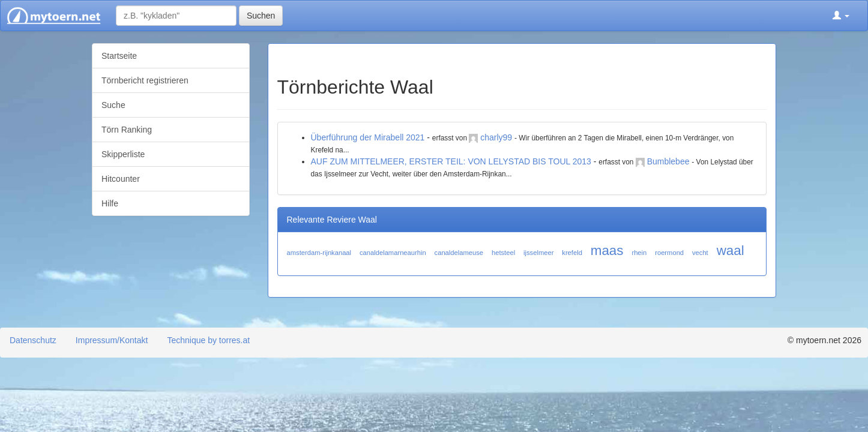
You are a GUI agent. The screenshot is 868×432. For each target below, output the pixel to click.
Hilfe (110, 203)
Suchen (261, 16)
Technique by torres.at (208, 340)
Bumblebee (668, 161)
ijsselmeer (538, 253)
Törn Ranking (127, 130)
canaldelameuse (459, 253)
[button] (841, 16)
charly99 (496, 137)
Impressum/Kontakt (112, 340)
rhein (639, 253)
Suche (113, 105)
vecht (700, 253)
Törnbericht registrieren (145, 80)
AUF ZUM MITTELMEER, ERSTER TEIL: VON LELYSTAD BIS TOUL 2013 (451, 161)
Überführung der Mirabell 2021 (368, 137)
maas (607, 250)
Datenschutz (33, 340)
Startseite (119, 56)
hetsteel (503, 253)
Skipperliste (123, 154)
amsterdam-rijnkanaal (319, 253)
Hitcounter (121, 179)
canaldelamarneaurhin (393, 253)
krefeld (572, 253)
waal (731, 250)
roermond (669, 253)
